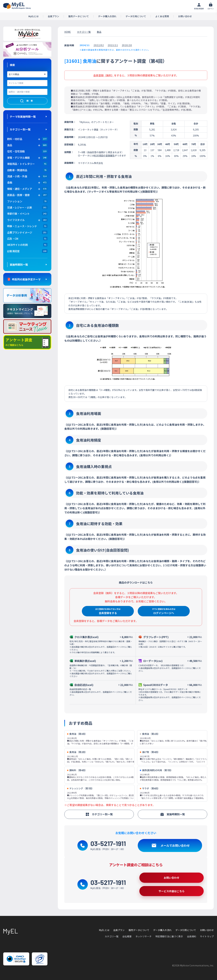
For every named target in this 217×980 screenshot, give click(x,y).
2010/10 (127, 45)
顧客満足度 (13, 251)
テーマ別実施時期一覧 (23, 117)
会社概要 (127, 936)
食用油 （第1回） (150, 734)
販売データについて (79, 16)
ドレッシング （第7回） (80, 788)
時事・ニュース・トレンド (22, 226)
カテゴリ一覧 (84, 32)
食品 (99, 32)
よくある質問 (162, 16)
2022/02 (99, 45)
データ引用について (136, 16)
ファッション (15, 201)
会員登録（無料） (104, 75)
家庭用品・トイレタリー (21, 164)
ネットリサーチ (144, 936)
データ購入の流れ (107, 16)
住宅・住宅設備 (16, 151)
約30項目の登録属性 (104, 155)
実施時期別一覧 (19, 265)
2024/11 (85, 45)
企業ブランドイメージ (20, 232)
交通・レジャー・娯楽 (20, 207)
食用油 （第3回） (77, 734)
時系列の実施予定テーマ (26, 279)
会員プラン (53, 16)
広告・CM (13, 239)
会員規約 (192, 936)
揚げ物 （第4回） (150, 752)
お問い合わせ (185, 16)
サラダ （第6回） (150, 788)
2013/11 (113, 45)
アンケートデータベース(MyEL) (17, 6)
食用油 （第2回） (77, 752)
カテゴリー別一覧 (20, 129)
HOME (68, 32)
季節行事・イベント (18, 214)
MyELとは (33, 16)
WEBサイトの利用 (17, 245)
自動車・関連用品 (17, 170)
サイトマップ (207, 936)
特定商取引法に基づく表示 (169, 936)
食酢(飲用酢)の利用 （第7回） (156, 770)
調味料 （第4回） (77, 770)
